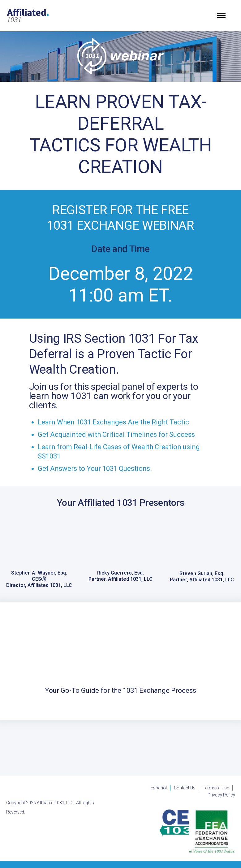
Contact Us (185, 788)
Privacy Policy (221, 795)
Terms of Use (216, 788)
